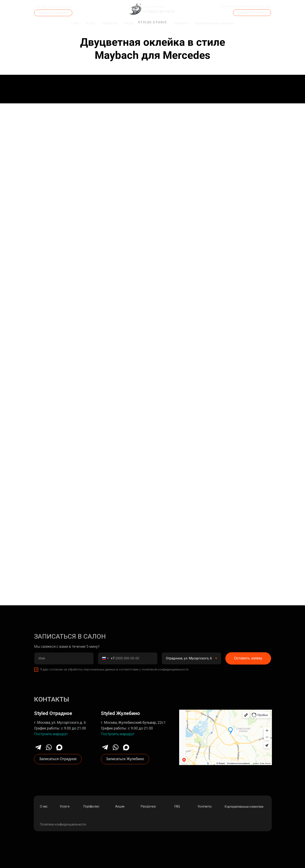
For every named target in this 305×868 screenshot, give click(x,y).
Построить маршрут (51, 734)
